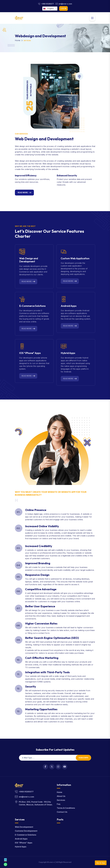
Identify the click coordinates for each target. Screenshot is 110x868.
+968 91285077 (48, 4)
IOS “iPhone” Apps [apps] (24, 843)
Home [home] (59, 792)
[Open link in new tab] (45, 767)
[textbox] (49, 8)
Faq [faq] (58, 804)
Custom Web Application (75, 258)
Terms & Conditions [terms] (66, 808)
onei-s (52, 862)
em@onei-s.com (65, 4)
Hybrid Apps (68, 353)
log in (63, 8)
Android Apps (69, 306)
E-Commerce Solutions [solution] (26, 835)
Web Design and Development (29, 260)
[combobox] (50, 9)
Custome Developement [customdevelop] (26, 831)
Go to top (101, 863)
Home (18, 40)
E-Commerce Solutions (32, 306)
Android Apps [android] (21, 839)
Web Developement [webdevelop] (24, 827)
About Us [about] (61, 796)
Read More (23, 193)
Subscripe (83, 758)
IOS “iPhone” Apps (30, 353)
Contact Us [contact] (62, 812)
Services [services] (61, 800)
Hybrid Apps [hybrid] (21, 847)
